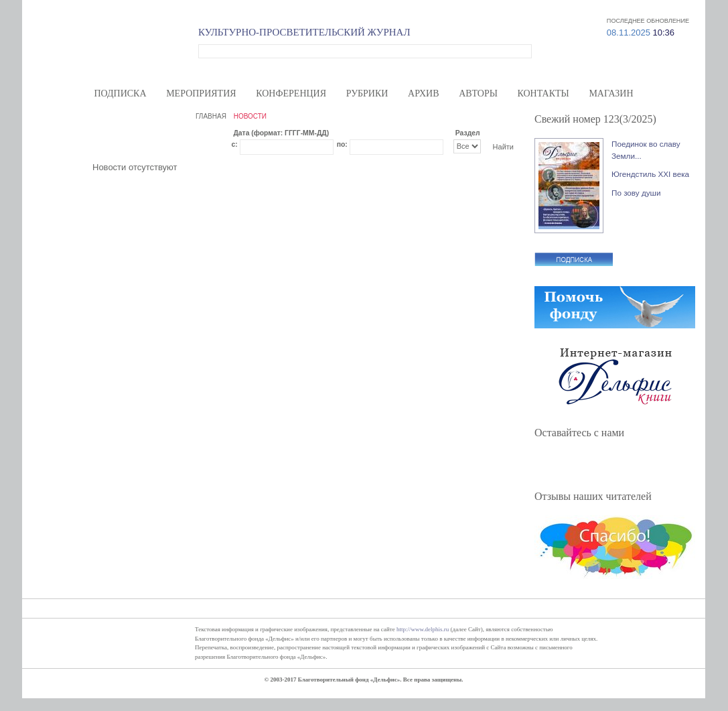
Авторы (478, 93)
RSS (643, 463)
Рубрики (367, 93)
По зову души (636, 193)
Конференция (291, 93)
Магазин (611, 93)
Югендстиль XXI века (650, 174)
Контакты (543, 93)
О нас (456, 7)
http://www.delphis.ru (423, 629)
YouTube (620, 463)
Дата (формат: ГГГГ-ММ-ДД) (281, 133)
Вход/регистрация (651, 7)
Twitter (575, 463)
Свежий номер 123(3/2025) (595, 119)
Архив (423, 93)
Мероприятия (201, 93)
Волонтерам (496, 7)
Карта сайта (593, 7)
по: (342, 144)
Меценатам (545, 7)
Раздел (468, 133)
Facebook (552, 463)
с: (234, 144)
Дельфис (117, 49)
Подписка (120, 93)
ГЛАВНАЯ (211, 116)
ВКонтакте (597, 463)
